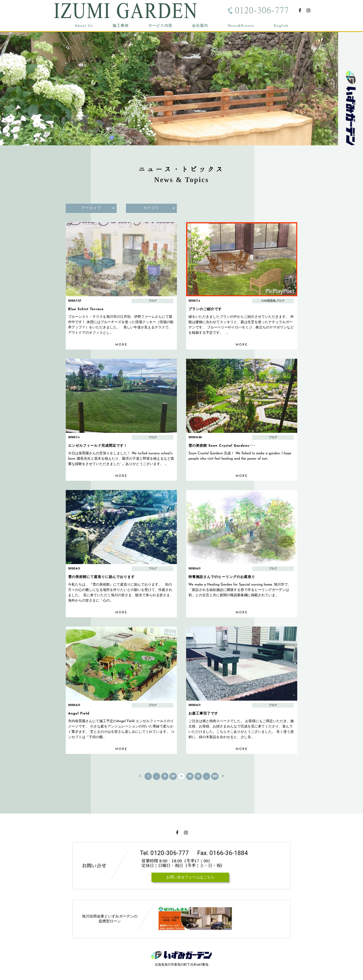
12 (190, 776)
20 (215, 776)
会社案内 (200, 26)
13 (198, 776)
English (281, 26)
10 (173, 776)
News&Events (241, 26)
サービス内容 (160, 26)
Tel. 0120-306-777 (164, 853)
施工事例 (120, 26)
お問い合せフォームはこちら (190, 877)
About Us (84, 26)
